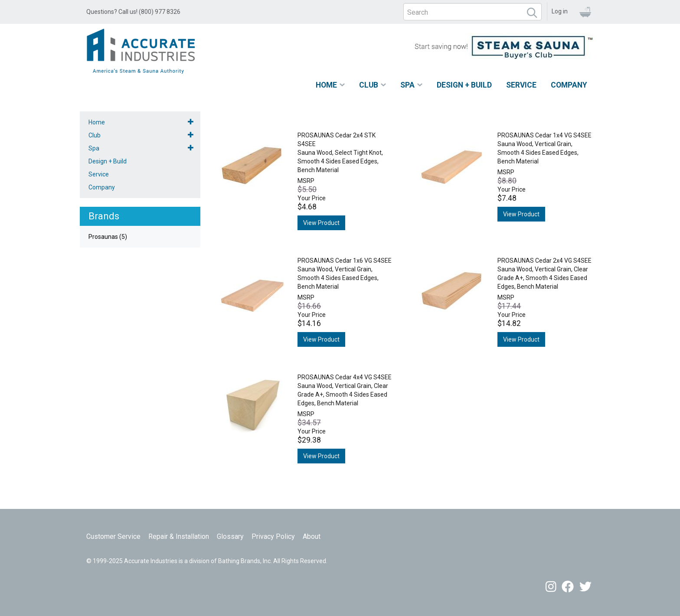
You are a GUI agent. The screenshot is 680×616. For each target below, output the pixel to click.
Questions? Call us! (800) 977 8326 (133, 12)
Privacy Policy (273, 536)
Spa (407, 85)
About (312, 536)
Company (569, 85)
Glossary (230, 536)
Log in (560, 11)
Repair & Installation (179, 536)
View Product (321, 223)
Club (369, 85)
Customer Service (113, 536)
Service (521, 85)
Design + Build (464, 85)
